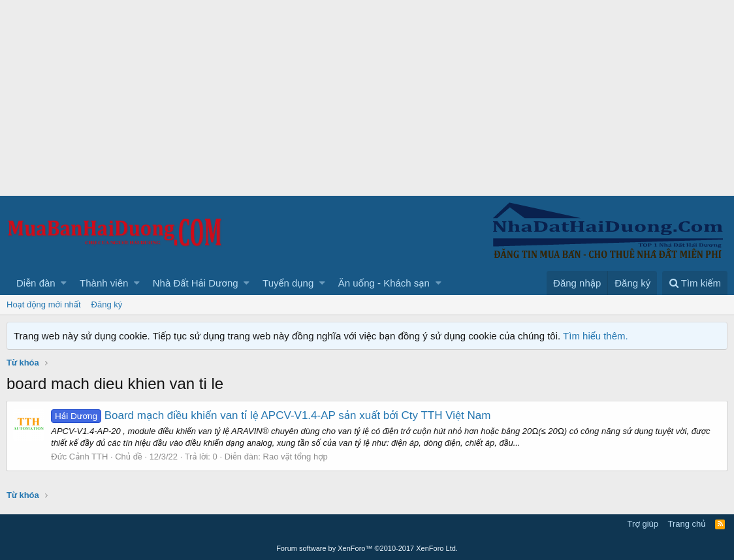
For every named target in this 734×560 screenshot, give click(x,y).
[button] (64, 283)
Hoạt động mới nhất (44, 304)
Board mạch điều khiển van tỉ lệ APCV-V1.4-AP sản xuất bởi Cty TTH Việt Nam (271, 415)
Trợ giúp (643, 524)
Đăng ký (107, 304)
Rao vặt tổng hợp (295, 457)
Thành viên (104, 283)
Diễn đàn (36, 283)
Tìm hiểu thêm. (596, 336)
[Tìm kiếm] (695, 283)
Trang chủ (687, 524)
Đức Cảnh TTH (80, 457)
